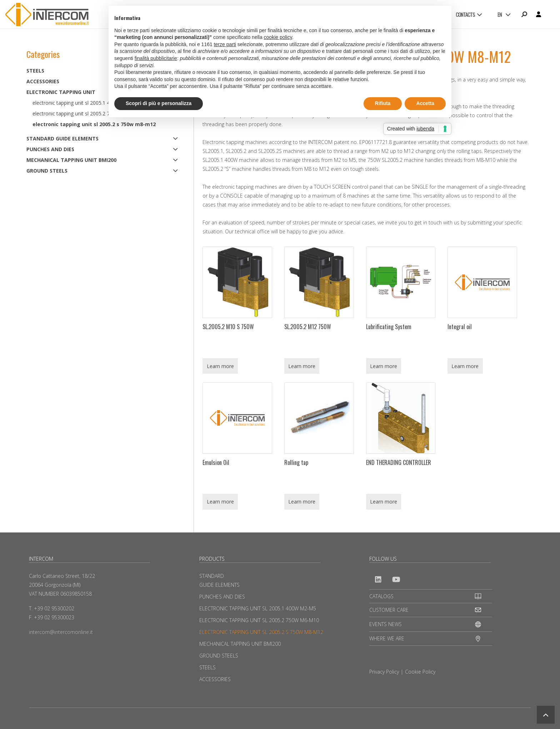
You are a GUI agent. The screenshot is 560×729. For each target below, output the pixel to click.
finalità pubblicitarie (156, 58)
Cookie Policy (420, 672)
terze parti (225, 44)
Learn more (220, 366)
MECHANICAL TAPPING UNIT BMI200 (71, 160)
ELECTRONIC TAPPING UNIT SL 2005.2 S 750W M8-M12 (94, 124)
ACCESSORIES (215, 679)
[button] (546, 715)
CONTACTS (469, 14)
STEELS (207, 667)
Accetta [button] (425, 103)
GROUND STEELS (47, 171)
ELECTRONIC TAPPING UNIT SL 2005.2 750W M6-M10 (259, 620)
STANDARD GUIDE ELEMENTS (62, 138)
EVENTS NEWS (386, 624)
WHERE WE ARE (387, 638)
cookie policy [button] (278, 37)
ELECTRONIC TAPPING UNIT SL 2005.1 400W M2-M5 (258, 608)
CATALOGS (381, 596)
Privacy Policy (384, 672)
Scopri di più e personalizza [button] (159, 103)
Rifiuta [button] (383, 103)
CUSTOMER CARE (389, 610)
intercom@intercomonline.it (61, 632)
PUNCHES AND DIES (50, 149)
